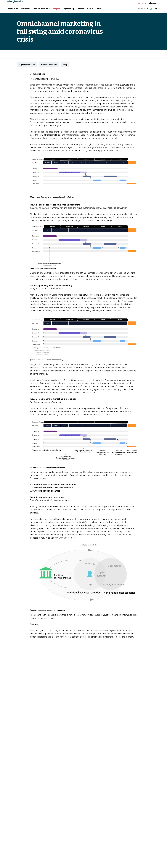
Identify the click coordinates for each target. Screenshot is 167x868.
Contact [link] (100, 10)
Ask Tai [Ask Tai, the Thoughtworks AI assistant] (157, 9)
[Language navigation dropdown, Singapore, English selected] (147, 3)
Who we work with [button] (41, 10)
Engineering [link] (68, 10)
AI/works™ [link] (25, 10)
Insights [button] (56, 10)
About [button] (90, 10)
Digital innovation (27, 66)
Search (144, 10)
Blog (65, 66)
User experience (49, 66)
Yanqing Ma (39, 75)
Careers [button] (80, 10)
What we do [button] (12, 10)
